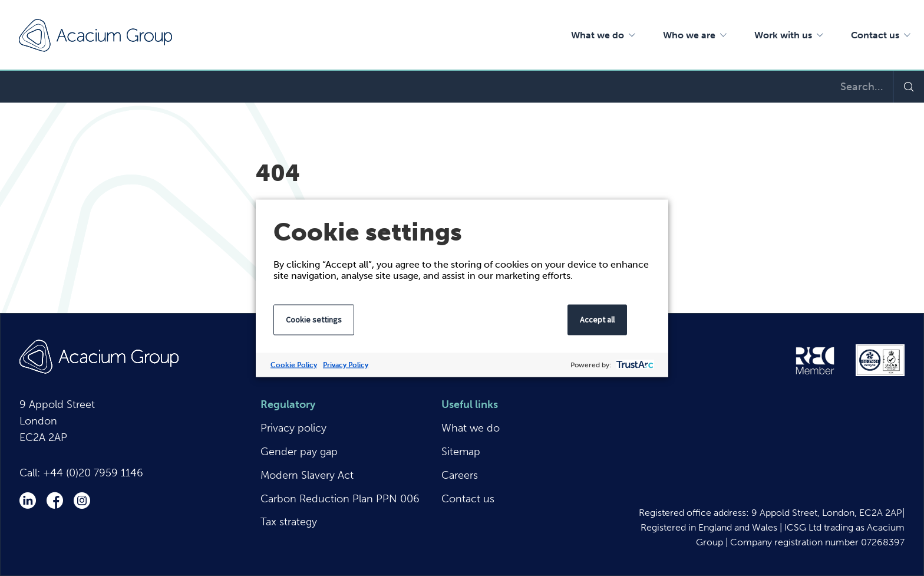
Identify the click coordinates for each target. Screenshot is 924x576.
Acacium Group (95, 35)
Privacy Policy (346, 364)
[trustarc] (634, 365)
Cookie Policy (294, 364)
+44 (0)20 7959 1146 (93, 473)
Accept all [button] (597, 319)
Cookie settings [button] (314, 319)
